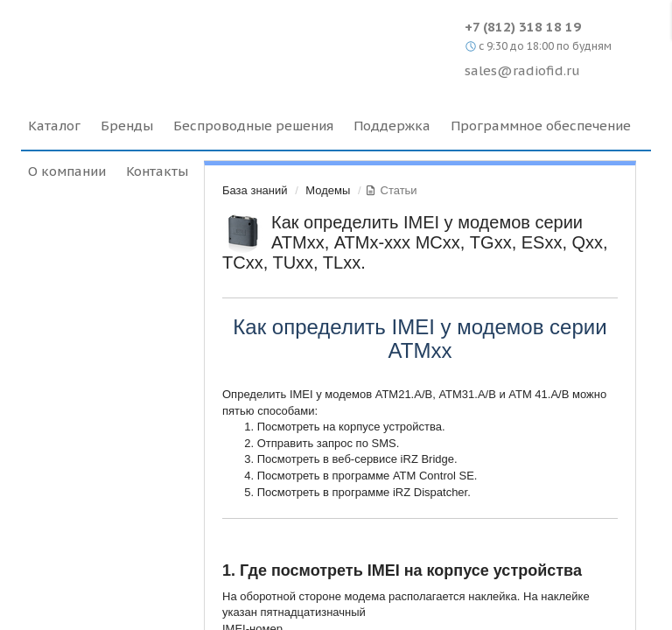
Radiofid (172, 44)
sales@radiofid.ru (522, 70)
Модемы (328, 190)
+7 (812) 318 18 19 (523, 27)
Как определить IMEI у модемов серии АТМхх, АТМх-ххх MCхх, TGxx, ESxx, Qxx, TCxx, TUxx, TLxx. (415, 242)
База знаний (255, 190)
